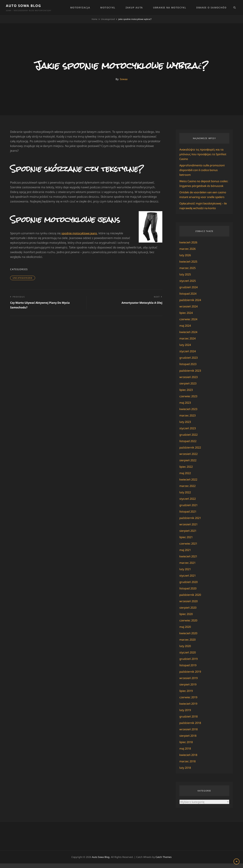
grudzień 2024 (189, 292)
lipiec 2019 (186, 695)
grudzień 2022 (189, 439)
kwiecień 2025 (189, 266)
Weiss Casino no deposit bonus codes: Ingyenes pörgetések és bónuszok (200, 186)
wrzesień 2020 (189, 606)
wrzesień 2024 (189, 311)
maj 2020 (186, 631)
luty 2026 (186, 260)
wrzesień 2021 (189, 529)
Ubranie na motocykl (170, 8)
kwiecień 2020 (189, 638)
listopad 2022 (188, 446)
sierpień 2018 (188, 740)
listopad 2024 (188, 298)
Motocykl (108, 8)
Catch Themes (164, 862)
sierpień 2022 (188, 465)
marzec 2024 (188, 343)
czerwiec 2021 (189, 548)
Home (94, 19)
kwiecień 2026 (189, 247)
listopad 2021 (188, 516)
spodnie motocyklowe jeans (80, 233)
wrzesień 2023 (189, 381)
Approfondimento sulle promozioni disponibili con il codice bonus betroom (203, 170)
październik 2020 (191, 599)
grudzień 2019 (189, 663)
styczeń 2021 (188, 580)
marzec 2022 (188, 490)
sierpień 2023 (188, 388)
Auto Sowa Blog (23, 6)
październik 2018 (191, 727)
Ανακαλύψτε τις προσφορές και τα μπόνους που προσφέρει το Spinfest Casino (203, 154)
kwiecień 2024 (189, 337)
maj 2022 (186, 478)
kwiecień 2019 (189, 708)
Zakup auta (134, 8)
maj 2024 (186, 330)
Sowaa (124, 79)
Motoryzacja (80, 8)
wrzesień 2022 (189, 458)
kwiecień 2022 (189, 484)
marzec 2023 (188, 420)
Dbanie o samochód (211, 8)
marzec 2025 (188, 273)
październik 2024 (191, 305)
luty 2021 (186, 574)
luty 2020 (186, 650)
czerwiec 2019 (189, 702)
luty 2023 (186, 426)
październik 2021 (191, 522)
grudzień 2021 (189, 510)
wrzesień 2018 (189, 734)
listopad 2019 (188, 670)
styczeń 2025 (188, 285)
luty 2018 (186, 772)
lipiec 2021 (186, 542)
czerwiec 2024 (189, 324)
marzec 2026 (188, 253)
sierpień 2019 (188, 689)
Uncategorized (108, 19)
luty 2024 (186, 349)
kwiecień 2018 (189, 759)
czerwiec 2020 (189, 625)
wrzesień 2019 (189, 683)
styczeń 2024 (188, 356)
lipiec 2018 (186, 747)
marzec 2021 (188, 567)
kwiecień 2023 (189, 414)
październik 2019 (191, 676)
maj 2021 (186, 554)
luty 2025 (186, 279)
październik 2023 (191, 375)
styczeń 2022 (188, 503)
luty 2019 (186, 715)
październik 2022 (191, 452)
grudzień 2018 (189, 721)
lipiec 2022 (186, 471)
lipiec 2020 (186, 618)
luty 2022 (186, 497)
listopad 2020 (188, 593)
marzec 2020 (188, 644)
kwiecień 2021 (189, 561)
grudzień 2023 (189, 362)
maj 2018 (186, 753)
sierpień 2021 (188, 535)
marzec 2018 (188, 766)
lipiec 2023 (186, 394)
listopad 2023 (188, 369)
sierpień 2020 (188, 612)
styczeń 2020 (188, 657)
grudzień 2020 (189, 586)
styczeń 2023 (188, 433)
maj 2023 (186, 407)
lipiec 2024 (186, 317)
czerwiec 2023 (189, 401)
